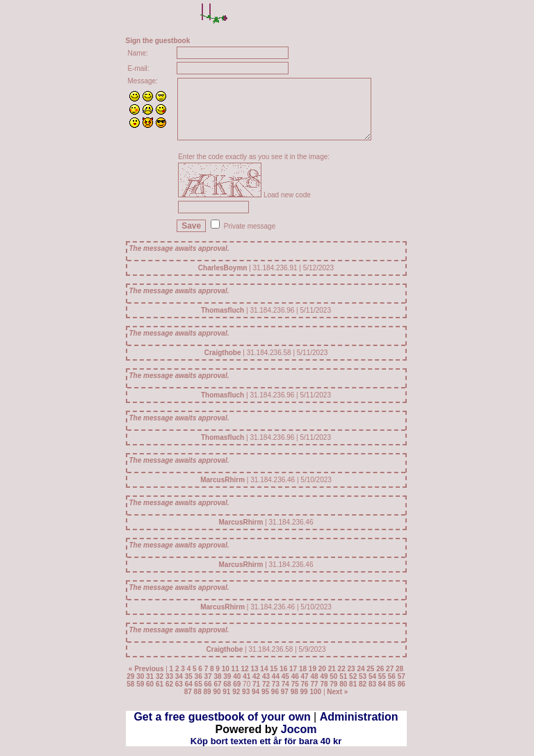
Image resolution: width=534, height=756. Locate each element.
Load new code (287, 195)
